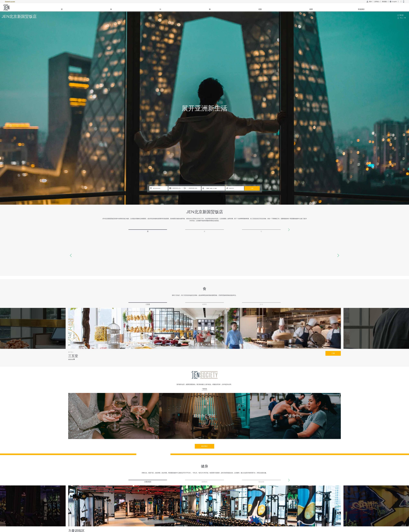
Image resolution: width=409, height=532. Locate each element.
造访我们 (204, 446)
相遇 (311, 9)
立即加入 (377, 2)
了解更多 (204, 389)
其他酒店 (361, 9)
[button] (289, 230)
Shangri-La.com (10, 2)
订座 (333, 353)
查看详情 (71, 359)
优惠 (260, 9)
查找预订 (385, 2)
